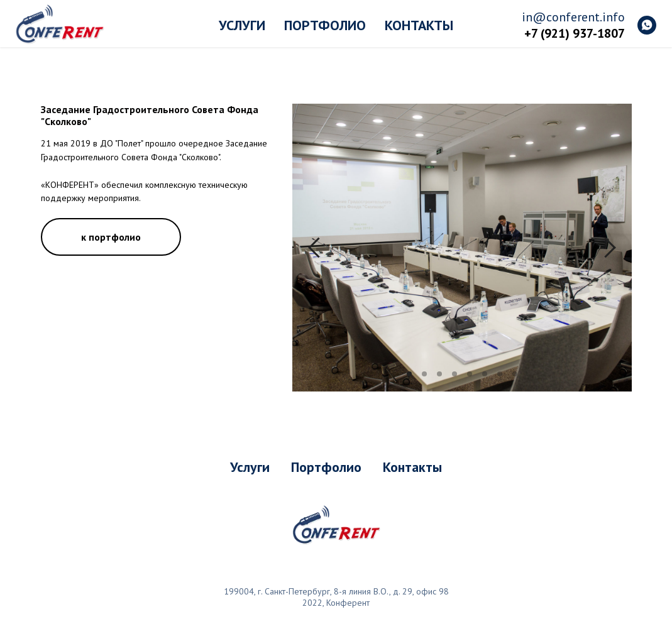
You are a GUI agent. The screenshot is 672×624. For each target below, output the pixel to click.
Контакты (419, 25)
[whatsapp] (647, 25)
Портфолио (325, 25)
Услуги (242, 25)
